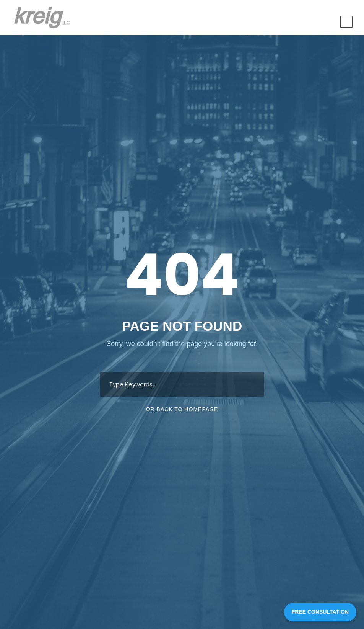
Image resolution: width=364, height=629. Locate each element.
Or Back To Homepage (182, 409)
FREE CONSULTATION (320, 612)
